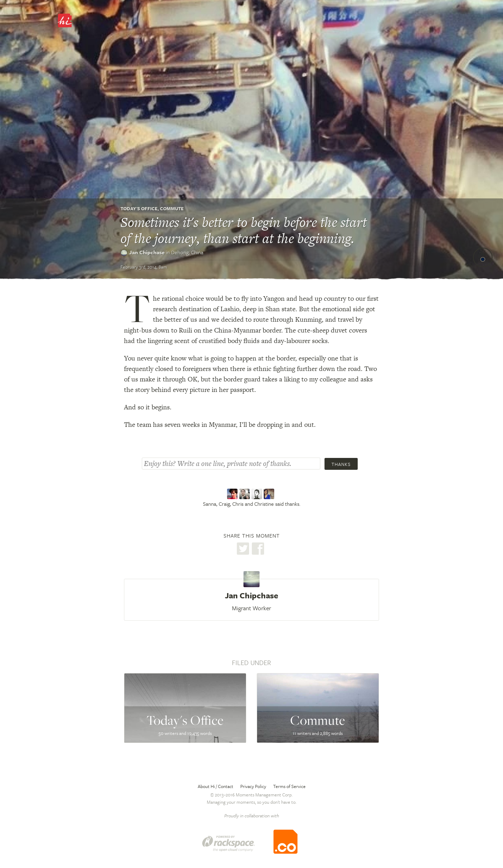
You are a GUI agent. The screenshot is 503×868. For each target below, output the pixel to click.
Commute (172, 209)
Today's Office (139, 209)
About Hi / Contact (216, 786)
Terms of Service (289, 786)
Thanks (341, 464)
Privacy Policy (253, 786)
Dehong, (187, 252)
